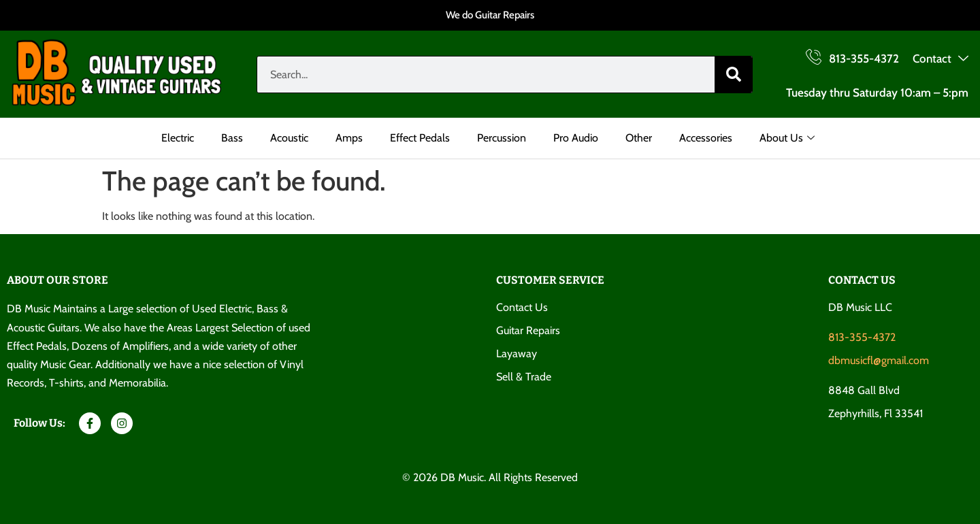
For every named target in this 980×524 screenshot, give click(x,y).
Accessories (706, 138)
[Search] (733, 75)
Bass (232, 138)
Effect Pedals (420, 138)
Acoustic (289, 138)
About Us (787, 138)
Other (639, 138)
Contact (941, 60)
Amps (349, 138)
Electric (178, 138)
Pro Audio (576, 138)
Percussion (502, 138)
